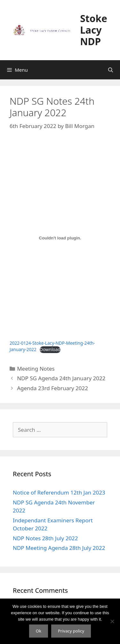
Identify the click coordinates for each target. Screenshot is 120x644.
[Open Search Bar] (111, 70)
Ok (39, 631)
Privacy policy (71, 631)
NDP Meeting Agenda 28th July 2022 (59, 548)
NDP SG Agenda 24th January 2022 (61, 378)
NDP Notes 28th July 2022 (45, 538)
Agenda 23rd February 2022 (52, 388)
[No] (112, 621)
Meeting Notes (36, 369)
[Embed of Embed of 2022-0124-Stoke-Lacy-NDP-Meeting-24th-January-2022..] (60, 238)
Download (50, 349)
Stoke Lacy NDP (94, 30)
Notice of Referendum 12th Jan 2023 (59, 492)
